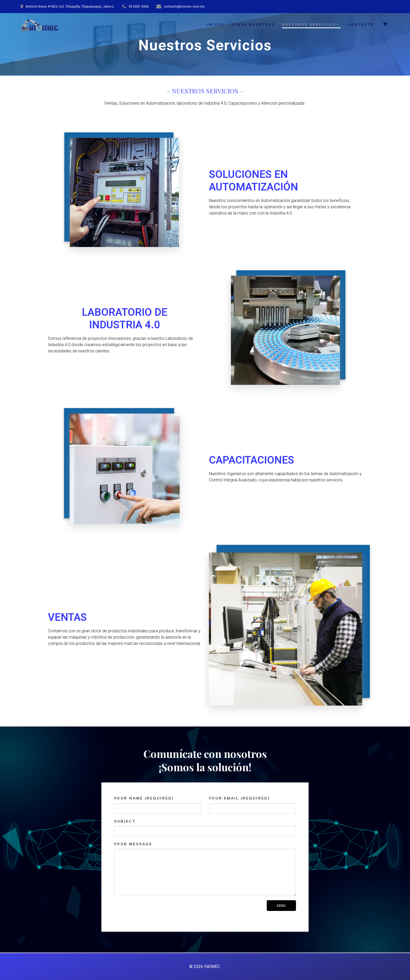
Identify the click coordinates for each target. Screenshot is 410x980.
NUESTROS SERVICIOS (309, 24)
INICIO (216, 24)
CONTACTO (361, 24)
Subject (205, 828)
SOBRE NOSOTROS (253, 24)
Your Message (205, 869)
